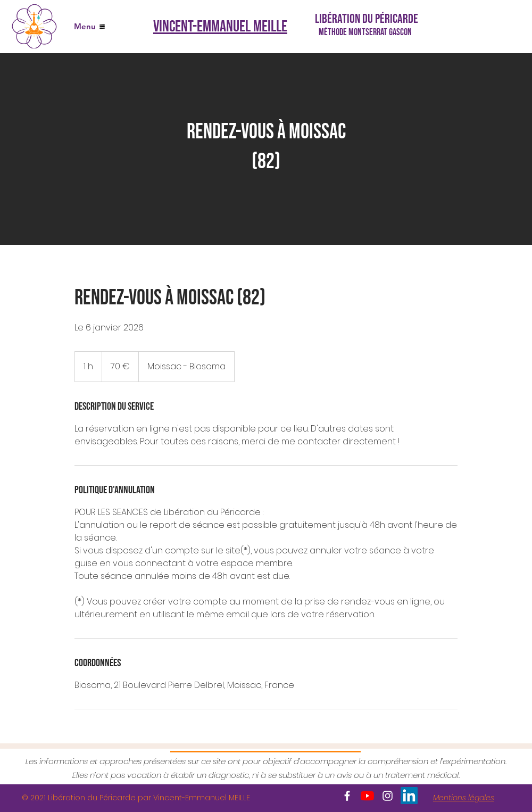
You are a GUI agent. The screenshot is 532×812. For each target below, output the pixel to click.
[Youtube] (367, 796)
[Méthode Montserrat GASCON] (367, 32)
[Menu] (89, 26)
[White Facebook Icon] (347, 796)
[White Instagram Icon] (388, 796)
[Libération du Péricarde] (368, 19)
